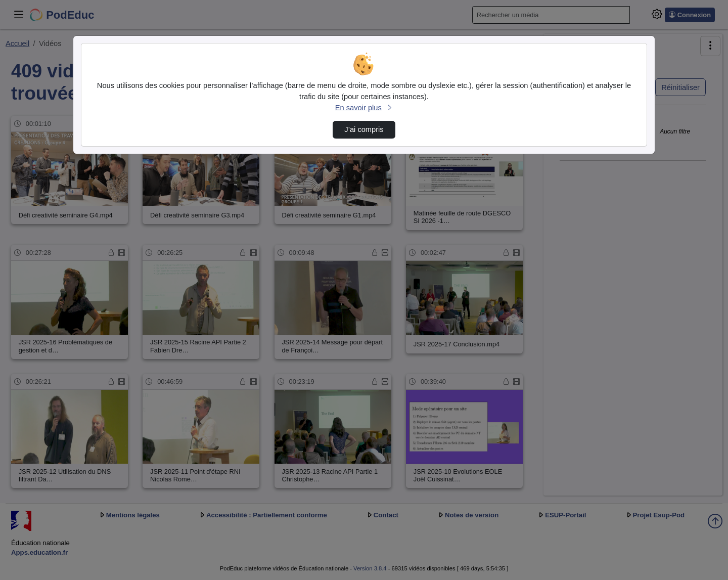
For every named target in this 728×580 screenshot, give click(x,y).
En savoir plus (364, 108)
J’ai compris (364, 129)
